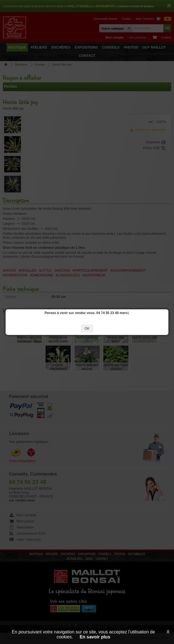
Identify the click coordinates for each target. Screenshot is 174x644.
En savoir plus (95, 637)
